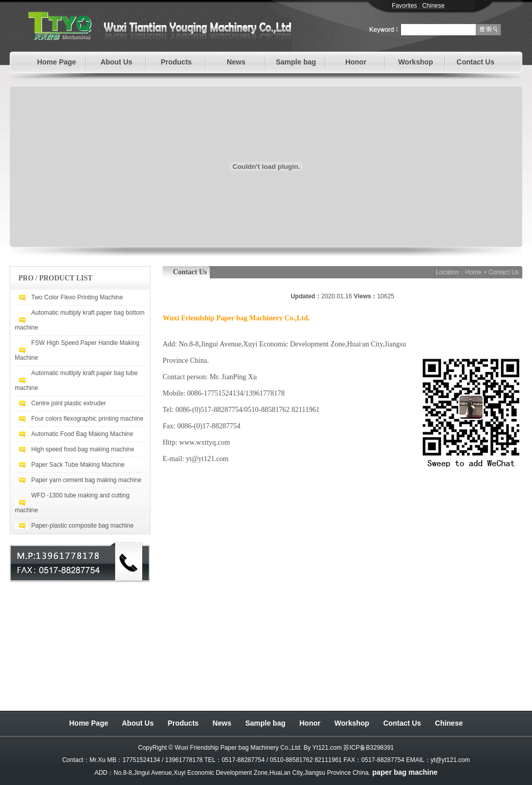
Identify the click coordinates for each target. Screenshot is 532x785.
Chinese (449, 723)
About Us (116, 62)
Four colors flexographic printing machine (87, 419)
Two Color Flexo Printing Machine (77, 297)
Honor (356, 62)
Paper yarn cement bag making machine (86, 480)
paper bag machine (405, 772)
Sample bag (296, 62)
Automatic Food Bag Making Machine (82, 434)
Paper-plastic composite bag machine (82, 526)
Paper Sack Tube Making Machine (78, 465)
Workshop (415, 62)
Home (473, 272)
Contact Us (476, 62)
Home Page (56, 62)
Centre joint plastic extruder (69, 403)
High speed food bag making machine (83, 449)
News (236, 62)
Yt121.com (327, 748)
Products (176, 62)
